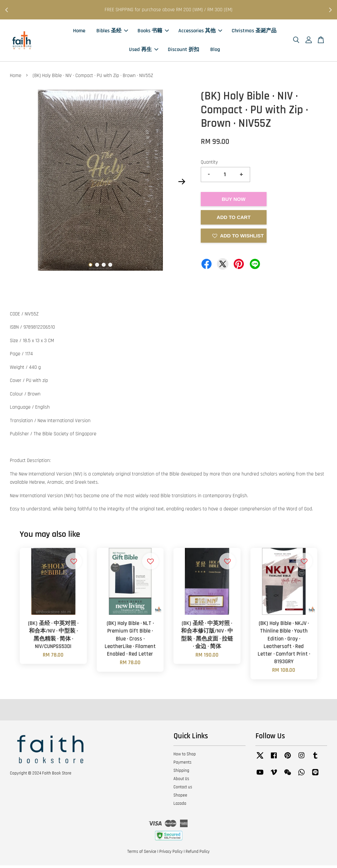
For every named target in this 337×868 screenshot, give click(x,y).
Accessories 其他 (200, 32)
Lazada (180, 806)
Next (182, 184)
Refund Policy (198, 854)
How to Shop (185, 757)
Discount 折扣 (183, 51)
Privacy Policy (171, 854)
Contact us (183, 789)
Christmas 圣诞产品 (254, 32)
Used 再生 (144, 51)
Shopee (180, 798)
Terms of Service (142, 854)
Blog (215, 51)
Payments (182, 765)
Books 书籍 (153, 32)
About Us (181, 781)
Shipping (181, 773)
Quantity (209, 164)
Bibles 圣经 (112, 32)
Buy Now (234, 201)
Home (79, 32)
